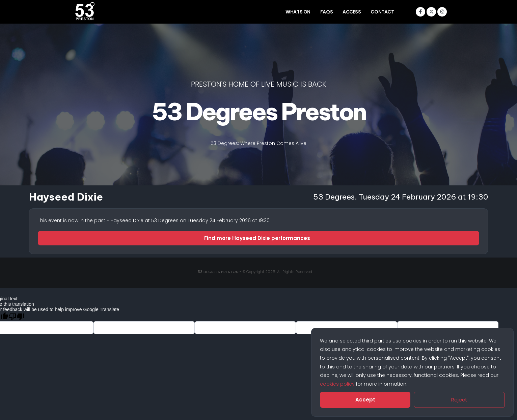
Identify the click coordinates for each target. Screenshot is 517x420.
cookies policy (337, 384)
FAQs (326, 12)
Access (352, 12)
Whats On (298, 12)
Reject (459, 400)
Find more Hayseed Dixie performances (258, 238)
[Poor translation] (17, 317)
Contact (382, 12)
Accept (365, 400)
